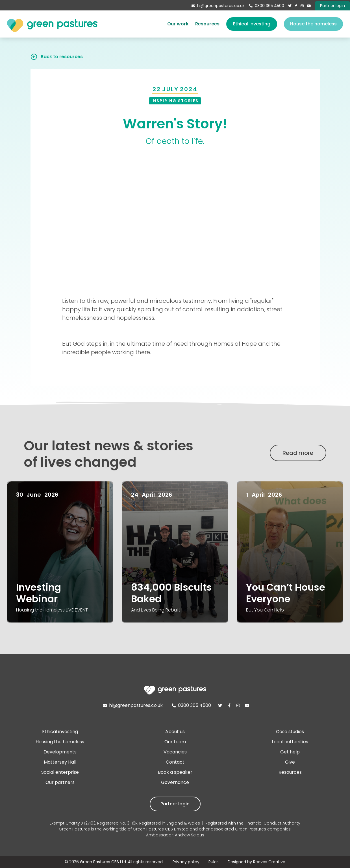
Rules (214, 862)
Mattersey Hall (60, 762)
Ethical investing (252, 24)
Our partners (60, 782)
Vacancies (175, 752)
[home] (52, 24)
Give (290, 762)
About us (175, 732)
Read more (298, 453)
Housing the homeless (60, 742)
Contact (175, 762)
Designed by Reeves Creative (256, 862)
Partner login (175, 804)
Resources (207, 24)
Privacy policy (186, 862)
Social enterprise (60, 772)
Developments (60, 752)
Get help (290, 752)
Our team (175, 742)
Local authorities (290, 742)
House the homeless (313, 24)
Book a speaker (175, 772)
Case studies (290, 732)
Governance (175, 782)
